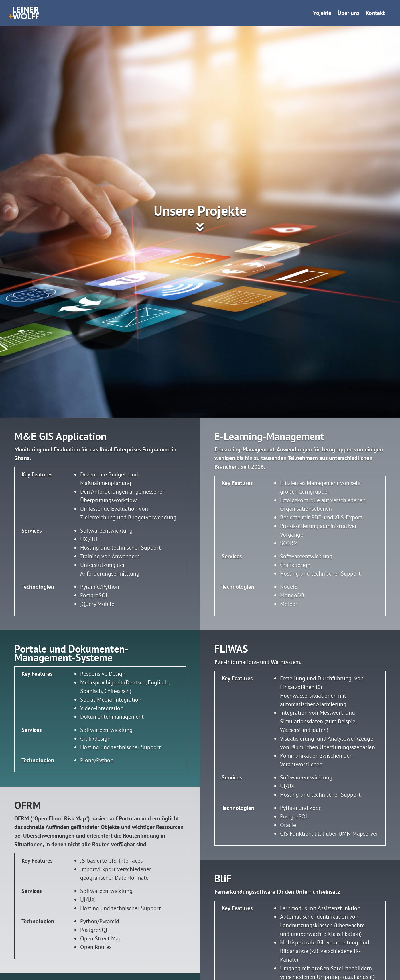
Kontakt (375, 13)
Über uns (348, 13)
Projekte (321, 13)
